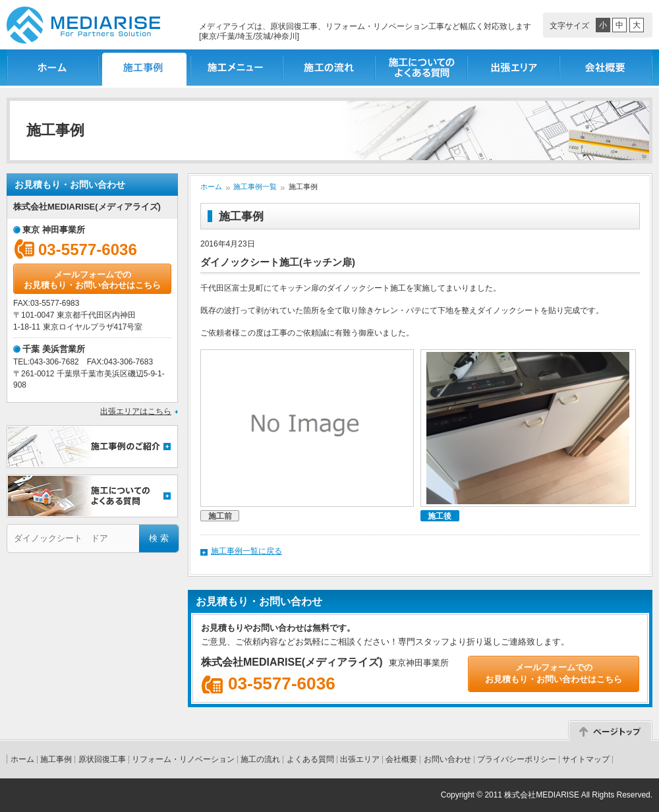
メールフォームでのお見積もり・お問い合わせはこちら (92, 280)
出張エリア (514, 68)
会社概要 (606, 68)
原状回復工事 (102, 759)
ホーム (53, 68)
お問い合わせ (447, 759)
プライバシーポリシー (517, 759)
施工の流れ (329, 68)
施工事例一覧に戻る (246, 551)
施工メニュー (237, 68)
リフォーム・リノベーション (183, 759)
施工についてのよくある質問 (422, 68)
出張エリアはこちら (136, 411)
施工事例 (56, 759)
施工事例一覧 (145, 68)
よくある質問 (310, 759)
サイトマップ (586, 759)
